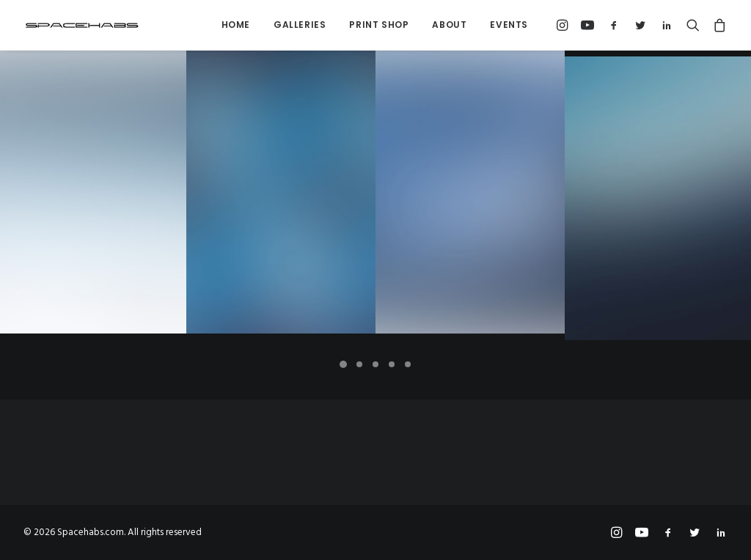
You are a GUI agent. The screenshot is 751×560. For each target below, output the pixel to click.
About (449, 25)
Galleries (300, 25)
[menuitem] (236, 25)
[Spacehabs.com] (82, 25)
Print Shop (379, 25)
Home (236, 25)
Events (509, 25)
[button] (564, 25)
